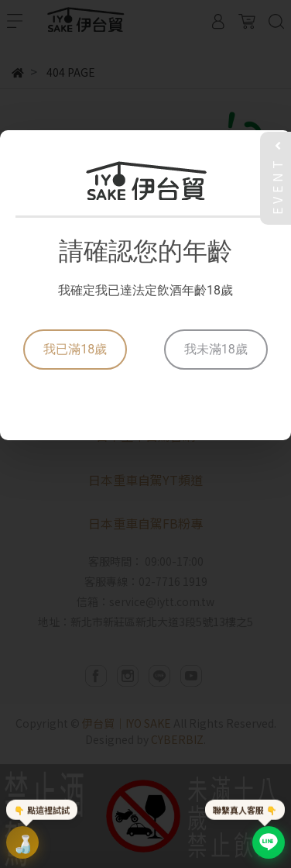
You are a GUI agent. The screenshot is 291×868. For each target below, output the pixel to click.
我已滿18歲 (75, 349)
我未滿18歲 (216, 349)
